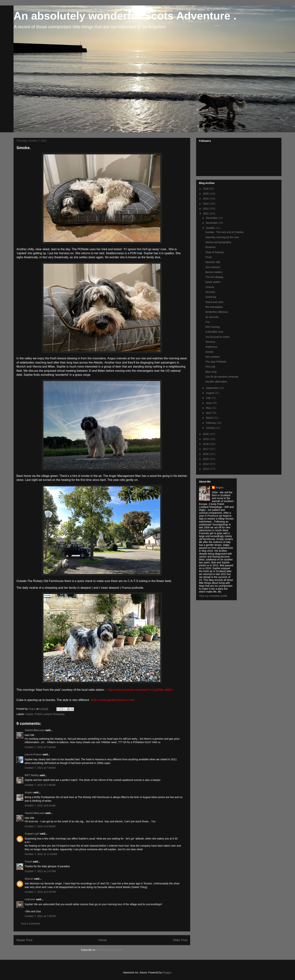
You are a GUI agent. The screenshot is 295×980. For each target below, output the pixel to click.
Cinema (210, 287)
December (212, 218)
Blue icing (211, 372)
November (212, 223)
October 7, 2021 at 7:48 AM (40, 785)
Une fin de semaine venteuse (222, 377)
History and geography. (219, 242)
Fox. (208, 322)
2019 (206, 439)
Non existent (212, 357)
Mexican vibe (213, 262)
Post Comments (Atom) (110, 950)
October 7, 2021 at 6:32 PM (40, 892)
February (211, 423)
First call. (210, 367)
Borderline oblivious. (217, 312)
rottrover (30, 899)
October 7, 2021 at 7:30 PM (40, 916)
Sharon (29, 879)
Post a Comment (30, 924)
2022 (206, 209)
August (210, 393)
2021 (206, 214)
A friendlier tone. (215, 332)
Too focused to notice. (218, 337)
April (209, 413)
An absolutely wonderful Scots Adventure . (125, 16)
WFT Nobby (32, 775)
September (212, 388)
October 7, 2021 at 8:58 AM (40, 826)
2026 (206, 189)
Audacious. (212, 347)
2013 (206, 469)
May (209, 408)
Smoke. (210, 352)
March (210, 418)
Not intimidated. (214, 307)
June (209, 403)
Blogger (167, 973)
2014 (206, 464)
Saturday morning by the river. (222, 237)
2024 (206, 199)
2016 (206, 454)
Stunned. (210, 292)
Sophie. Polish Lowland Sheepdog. (45, 714)
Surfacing (211, 297)
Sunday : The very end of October (225, 232)
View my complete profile (213, 596)
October (211, 228)
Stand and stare (214, 302)
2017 (206, 449)
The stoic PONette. (216, 362)
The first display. (215, 277)
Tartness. (211, 342)
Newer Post (24, 940)
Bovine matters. (214, 272)
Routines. (211, 247)
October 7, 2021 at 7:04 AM (40, 747)
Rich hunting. (213, 327)
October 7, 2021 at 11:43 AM (41, 854)
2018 (206, 444)
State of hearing (214, 252)
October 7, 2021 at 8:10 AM (40, 806)
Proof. (209, 257)
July (209, 398)
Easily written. (213, 282)
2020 (206, 434)
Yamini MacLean (35, 730)
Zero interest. (213, 267)
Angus (29, 792)
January (211, 428)
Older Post (180, 940)
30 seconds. (212, 317)
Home (103, 940)
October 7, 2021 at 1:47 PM (40, 871)
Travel (28, 862)
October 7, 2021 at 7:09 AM (40, 768)
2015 (206, 459)
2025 (206, 194)
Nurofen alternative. (217, 382)
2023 (206, 204)
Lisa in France (33, 754)
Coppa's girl (32, 834)
